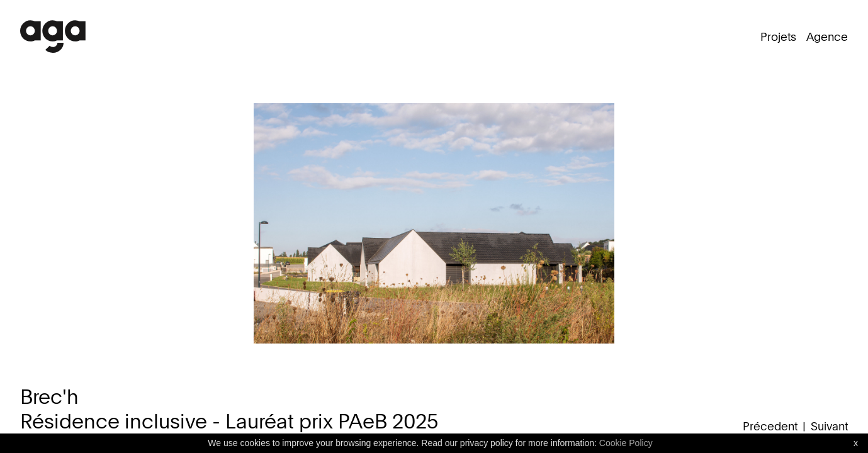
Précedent (770, 426)
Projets (778, 36)
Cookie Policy (626, 443)
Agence (827, 36)
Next (823, 242)
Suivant (829, 426)
